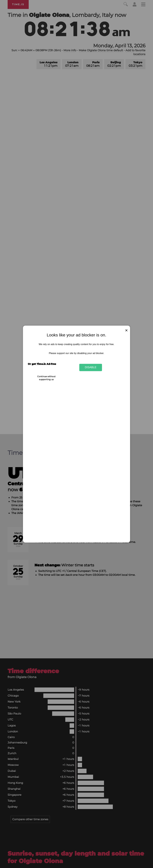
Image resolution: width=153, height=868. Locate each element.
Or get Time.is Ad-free (42, 364)
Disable (91, 367)
